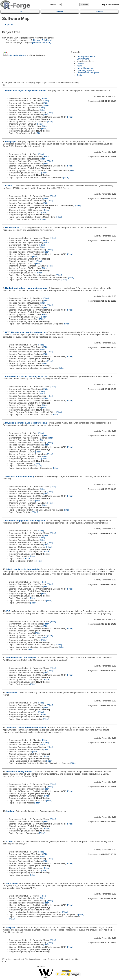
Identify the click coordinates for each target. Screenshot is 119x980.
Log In (105, 5)
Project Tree (10, 24)
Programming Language (88, 73)
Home (20, 11)
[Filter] (45, 98)
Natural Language (85, 68)
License (80, 63)
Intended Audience (17, 55)
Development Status (86, 56)
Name (79, 66)
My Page (60, 11)
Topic (79, 75)
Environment (83, 59)
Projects (99, 11)
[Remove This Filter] (42, 40)
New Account (114, 5)
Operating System (85, 70)
